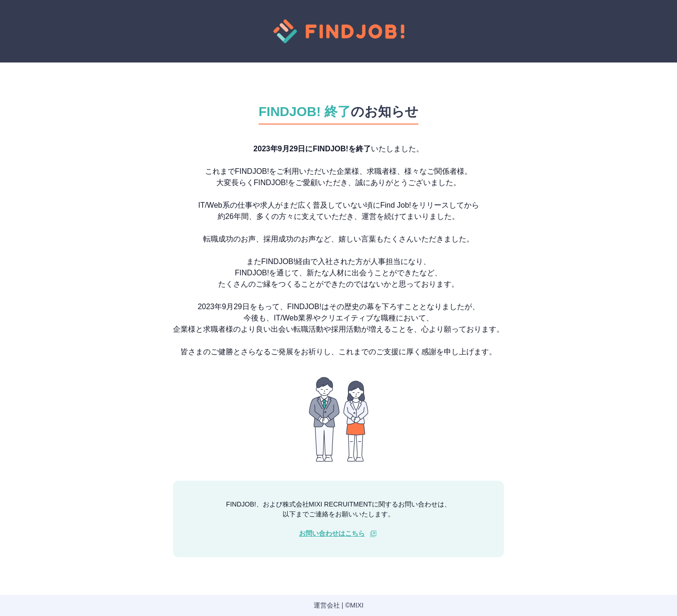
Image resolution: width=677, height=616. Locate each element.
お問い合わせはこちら (332, 533)
